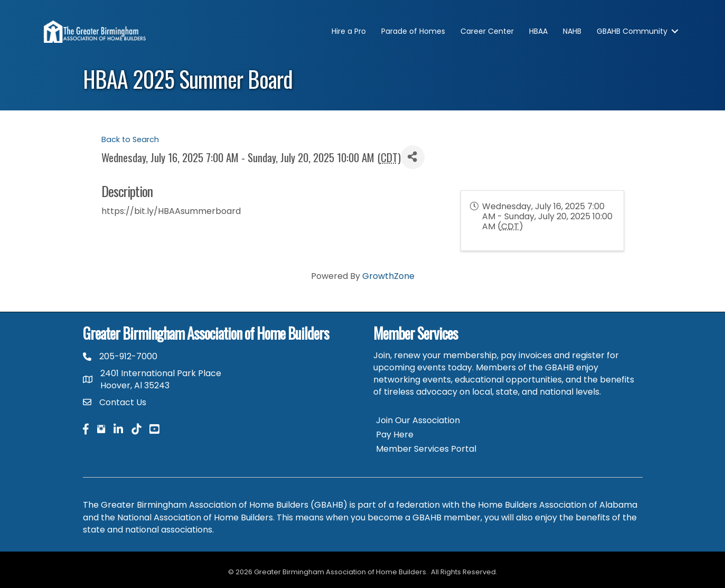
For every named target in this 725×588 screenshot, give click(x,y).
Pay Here (395, 435)
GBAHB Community (632, 31)
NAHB (572, 31)
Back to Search (130, 139)
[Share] (413, 157)
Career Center (487, 31)
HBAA (538, 31)
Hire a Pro (349, 31)
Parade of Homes (413, 31)
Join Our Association (418, 420)
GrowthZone (388, 276)
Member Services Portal (426, 449)
